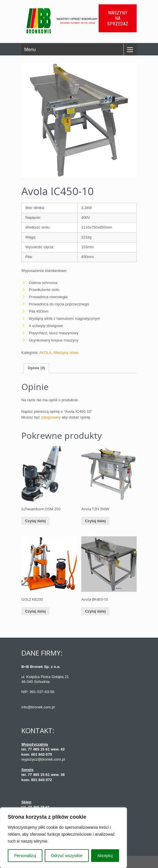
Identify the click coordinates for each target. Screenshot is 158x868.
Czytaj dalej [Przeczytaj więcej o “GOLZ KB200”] (35, 611)
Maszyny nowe (66, 353)
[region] (63, 838)
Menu (30, 50)
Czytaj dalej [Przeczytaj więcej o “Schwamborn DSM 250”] (35, 521)
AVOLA (45, 353)
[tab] (36, 368)
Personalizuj (25, 856)
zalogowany (51, 417)
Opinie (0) (36, 368)
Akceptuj (105, 856)
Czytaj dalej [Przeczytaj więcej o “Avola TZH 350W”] (95, 521)
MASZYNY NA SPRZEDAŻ (118, 18)
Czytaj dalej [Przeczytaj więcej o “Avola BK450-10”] (95, 611)
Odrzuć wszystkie (67, 856)
